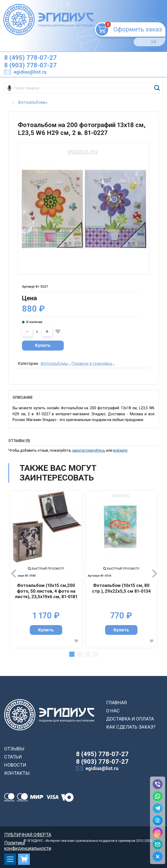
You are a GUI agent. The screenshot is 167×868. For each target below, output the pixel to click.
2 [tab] (80, 654)
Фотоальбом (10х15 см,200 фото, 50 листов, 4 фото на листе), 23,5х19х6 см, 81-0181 (46, 591)
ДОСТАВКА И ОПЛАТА (130, 719)
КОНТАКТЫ (17, 773)
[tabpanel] (46, 569)
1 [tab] (72, 654)
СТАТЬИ (13, 757)
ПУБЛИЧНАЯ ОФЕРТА (28, 835)
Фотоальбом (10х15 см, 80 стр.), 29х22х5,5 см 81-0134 (121, 588)
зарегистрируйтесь (89, 450)
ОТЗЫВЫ (14, 749)
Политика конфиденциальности (28, 843)
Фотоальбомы (54, 364)
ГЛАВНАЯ (116, 703)
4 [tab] (95, 654)
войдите (120, 450)
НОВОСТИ (15, 765)
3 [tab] (88, 654)
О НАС (113, 711)
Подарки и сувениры (92, 364)
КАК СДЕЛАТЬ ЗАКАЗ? (131, 727)
